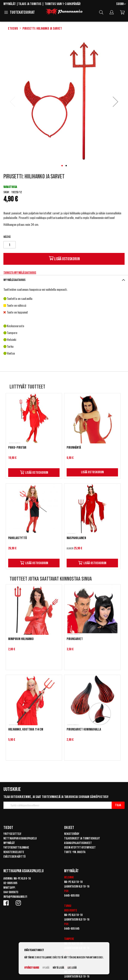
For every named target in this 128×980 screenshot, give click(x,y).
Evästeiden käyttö (14, 857)
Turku (68, 906)
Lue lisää (72, 968)
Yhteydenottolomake (16, 848)
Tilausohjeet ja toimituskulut (82, 838)
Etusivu (13, 29)
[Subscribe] (118, 805)
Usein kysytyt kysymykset (80, 848)
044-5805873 (11, 892)
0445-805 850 (72, 896)
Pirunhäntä (74, 448)
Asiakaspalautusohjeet (78, 843)
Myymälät (10, 4)
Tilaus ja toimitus (30, 4)
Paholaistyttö (18, 538)
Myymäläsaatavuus (14, 280)
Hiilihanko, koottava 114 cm (26, 729)
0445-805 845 (72, 929)
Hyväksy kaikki (32, 968)
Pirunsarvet (75, 639)
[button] (121, 4)
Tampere (69, 939)
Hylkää (46, 968)
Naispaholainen (76, 538)
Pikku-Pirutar (17, 448)
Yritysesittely (12, 834)
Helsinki (69, 877)
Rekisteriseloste (14, 852)
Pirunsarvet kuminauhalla (84, 729)
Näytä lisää (58, 968)
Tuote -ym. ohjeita (75, 852)
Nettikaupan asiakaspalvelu (20, 838)
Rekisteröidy (72, 834)
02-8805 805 (10, 883)
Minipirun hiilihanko (21, 639)
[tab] (64, 280)
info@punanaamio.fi (15, 897)
